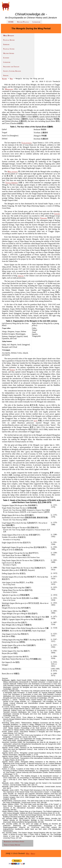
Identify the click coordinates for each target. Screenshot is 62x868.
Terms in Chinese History (12, 845)
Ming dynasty (13, 171)
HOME (11, 22)
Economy (6, 58)
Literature (36, 22)
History (4, 79)
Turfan (12, 370)
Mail (28, 853)
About (33, 853)
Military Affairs (9, 53)
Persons (6, 76)
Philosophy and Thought (11, 67)
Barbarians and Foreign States (14, 842)
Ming (11, 79)
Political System (9, 49)
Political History (9, 40)
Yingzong (44, 218)
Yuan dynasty (26, 143)
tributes (21, 276)
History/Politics (23, 22)
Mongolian (9, 89)
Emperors (6, 44)
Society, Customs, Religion (12, 71)
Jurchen (57, 214)
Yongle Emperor (12, 183)
